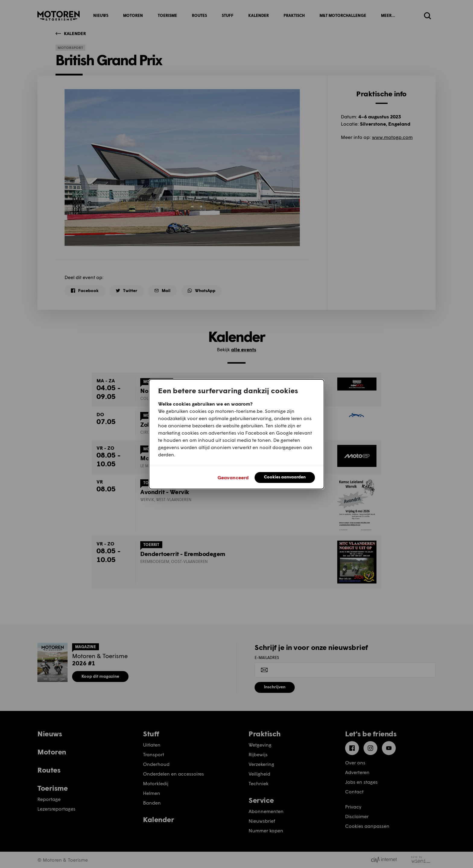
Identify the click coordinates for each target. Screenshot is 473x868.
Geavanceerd (233, 477)
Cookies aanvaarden (285, 477)
